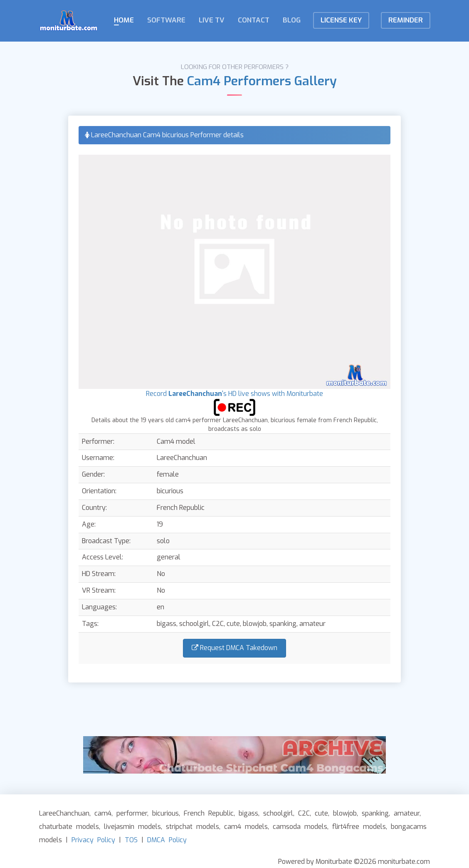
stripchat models (193, 827)
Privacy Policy (93, 840)
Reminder (406, 20)
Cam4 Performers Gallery (262, 81)
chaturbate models (69, 827)
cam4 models (246, 827)
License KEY (341, 20)
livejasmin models (132, 827)
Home (124, 20)
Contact (254, 20)
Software (166, 20)
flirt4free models (359, 827)
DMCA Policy (167, 840)
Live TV (212, 20)
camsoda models (300, 827)
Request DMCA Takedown (234, 648)
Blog (292, 20)
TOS (131, 840)
